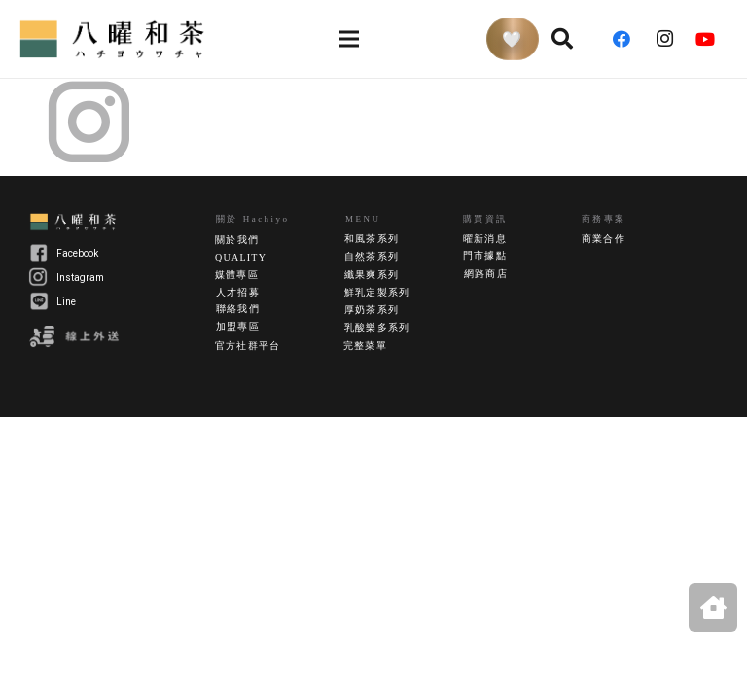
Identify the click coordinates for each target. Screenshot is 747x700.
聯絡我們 (238, 309)
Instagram (80, 278)
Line (66, 302)
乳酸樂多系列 (377, 327)
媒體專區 (237, 275)
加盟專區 (238, 326)
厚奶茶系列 (372, 310)
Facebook (77, 253)
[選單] (349, 39)
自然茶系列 (372, 256)
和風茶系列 (372, 239)
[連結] (115, 39)
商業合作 (604, 239)
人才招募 (238, 292)
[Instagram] (670, 39)
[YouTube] (712, 39)
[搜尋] (562, 39)
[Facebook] (628, 39)
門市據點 (485, 255)
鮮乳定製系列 (377, 292)
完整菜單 (365, 346)
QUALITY (241, 257)
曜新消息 (485, 239)
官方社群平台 (248, 346)
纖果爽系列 (372, 275)
